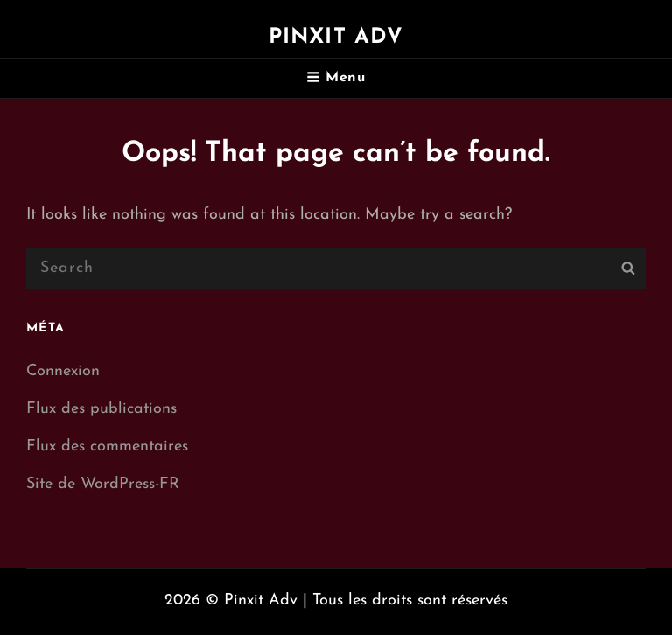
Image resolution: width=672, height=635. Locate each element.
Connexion (63, 371)
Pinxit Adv (336, 38)
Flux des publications (101, 409)
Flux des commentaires (107, 447)
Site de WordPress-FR (103, 484)
